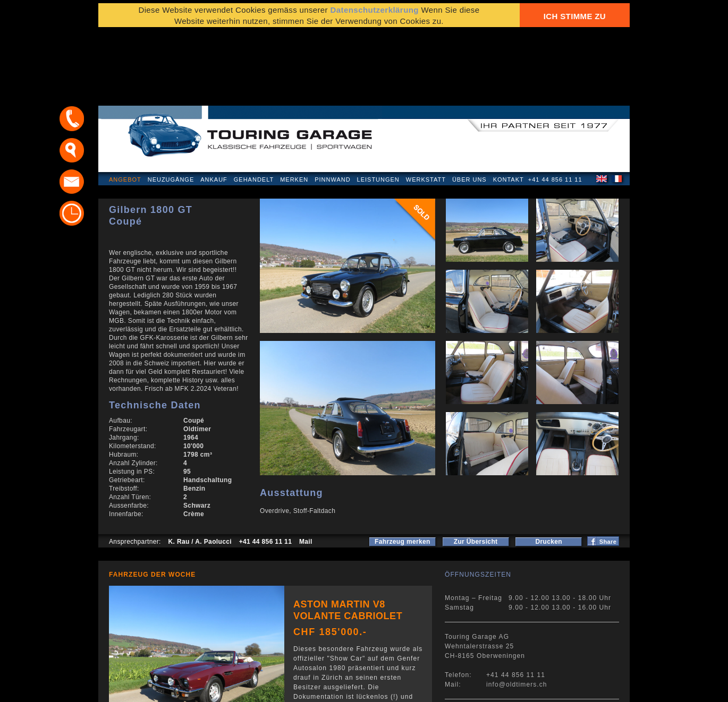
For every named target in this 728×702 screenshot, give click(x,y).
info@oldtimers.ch (517, 613)
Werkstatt (426, 108)
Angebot (125, 108)
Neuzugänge (171, 108)
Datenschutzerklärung (150, 688)
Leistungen (378, 108)
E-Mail (529, 688)
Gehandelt (254, 108)
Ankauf (214, 108)
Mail (306, 470)
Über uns (469, 108)
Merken (294, 108)
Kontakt (509, 108)
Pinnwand (332, 108)
